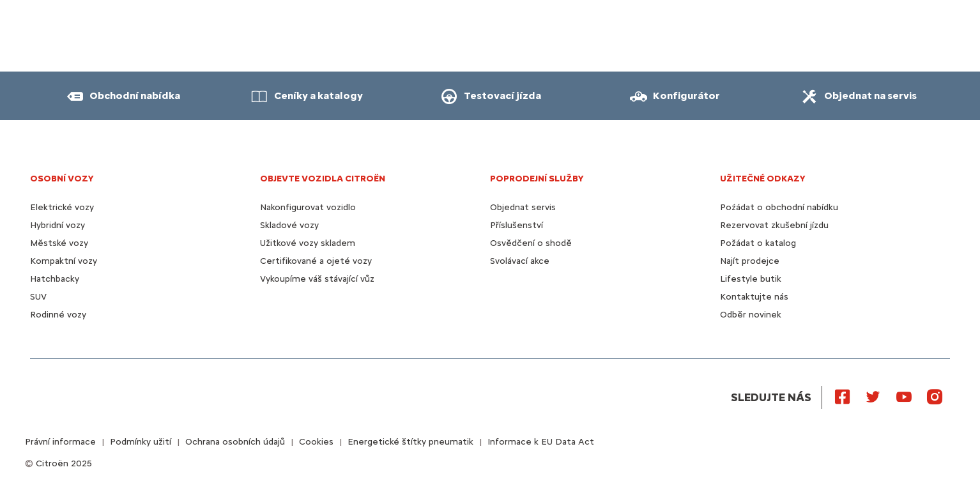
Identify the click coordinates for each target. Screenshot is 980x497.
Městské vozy (59, 243)
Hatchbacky (55, 279)
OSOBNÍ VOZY (62, 179)
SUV (38, 297)
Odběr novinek (751, 315)
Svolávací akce (520, 261)
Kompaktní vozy (64, 261)
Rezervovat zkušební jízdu (774, 225)
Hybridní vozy (57, 225)
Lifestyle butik (751, 279)
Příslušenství (517, 225)
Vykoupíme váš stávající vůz (317, 279)
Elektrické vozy (62, 207)
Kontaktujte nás (754, 297)
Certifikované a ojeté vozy (316, 261)
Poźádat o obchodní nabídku (779, 207)
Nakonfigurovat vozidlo (308, 207)
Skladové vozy (289, 225)
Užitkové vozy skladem (308, 243)
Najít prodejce (750, 261)
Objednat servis (523, 207)
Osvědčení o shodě (531, 243)
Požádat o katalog (758, 243)
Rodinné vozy (58, 315)
